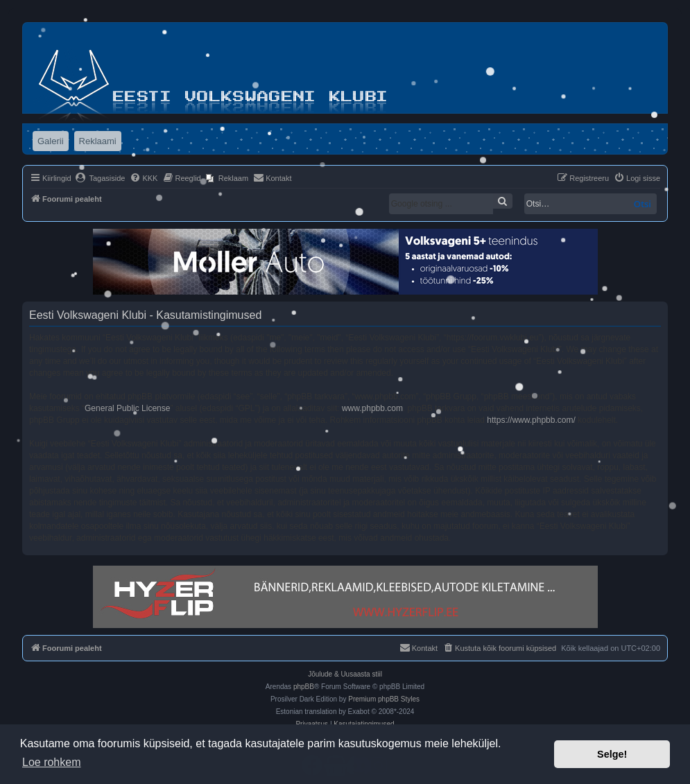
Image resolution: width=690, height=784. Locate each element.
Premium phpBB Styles (384, 699)
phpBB (304, 687)
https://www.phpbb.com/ (531, 420)
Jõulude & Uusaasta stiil (345, 674)
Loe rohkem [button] (52, 762)
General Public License (127, 408)
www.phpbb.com (372, 408)
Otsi (642, 204)
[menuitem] (100, 178)
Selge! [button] (612, 754)
